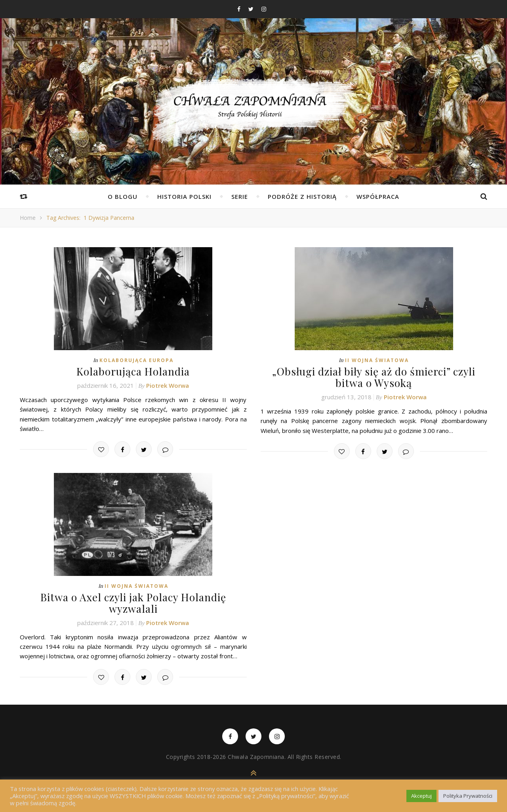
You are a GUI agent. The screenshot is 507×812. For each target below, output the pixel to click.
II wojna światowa (377, 360)
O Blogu (123, 196)
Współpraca (378, 196)
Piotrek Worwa (168, 385)
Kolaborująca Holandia (133, 371)
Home (28, 218)
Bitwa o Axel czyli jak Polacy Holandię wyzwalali (133, 603)
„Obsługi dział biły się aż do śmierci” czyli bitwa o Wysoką (374, 377)
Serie (240, 196)
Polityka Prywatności (468, 796)
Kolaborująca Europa (136, 360)
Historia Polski (184, 196)
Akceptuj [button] (421, 796)
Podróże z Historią (302, 196)
